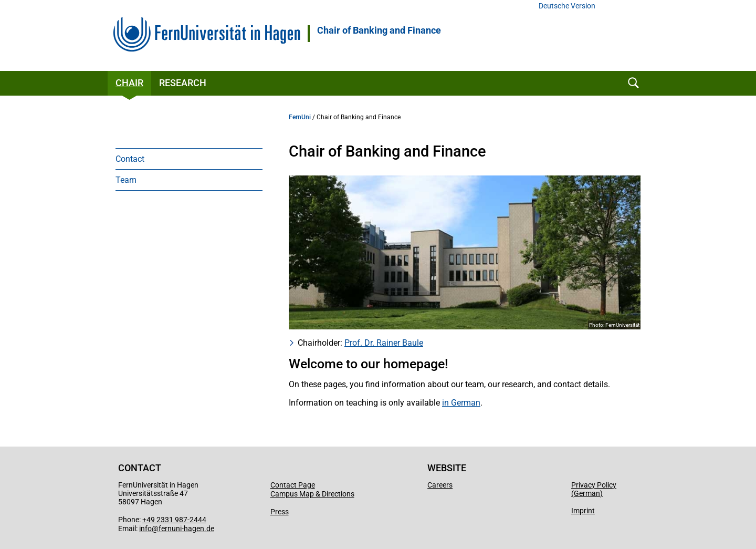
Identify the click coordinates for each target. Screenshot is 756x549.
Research (183, 83)
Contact (130, 159)
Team (126, 180)
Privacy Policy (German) (594, 489)
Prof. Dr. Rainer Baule (384, 343)
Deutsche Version (567, 6)
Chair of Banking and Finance (379, 30)
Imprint (583, 511)
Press (280, 512)
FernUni (300, 117)
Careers (440, 485)
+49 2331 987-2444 (174, 520)
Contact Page (293, 485)
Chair (129, 83)
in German (461, 403)
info (145, 529)
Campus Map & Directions (312, 494)
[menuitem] (189, 159)
